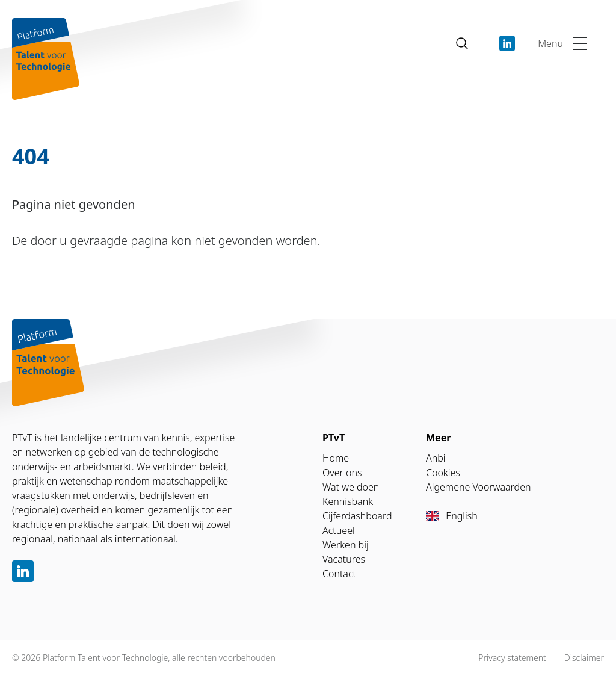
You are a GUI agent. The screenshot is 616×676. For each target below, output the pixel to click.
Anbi (436, 458)
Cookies (443, 473)
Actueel (339, 530)
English (452, 516)
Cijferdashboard (357, 516)
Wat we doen (351, 487)
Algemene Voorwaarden (478, 487)
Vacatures (344, 559)
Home (336, 458)
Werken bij (346, 545)
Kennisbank (348, 501)
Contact (339, 574)
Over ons (342, 473)
